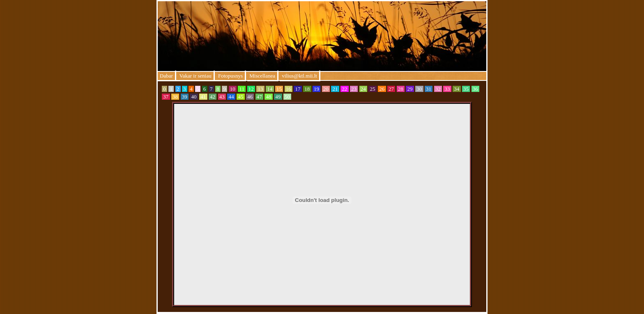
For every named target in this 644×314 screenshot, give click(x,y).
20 (326, 89)
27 (391, 89)
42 (213, 97)
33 (447, 89)
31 (429, 89)
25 (373, 89)
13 (260, 89)
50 (287, 97)
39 (185, 97)
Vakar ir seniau (195, 76)
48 (269, 97)
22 (345, 89)
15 (279, 89)
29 (410, 89)
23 (354, 89)
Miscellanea (262, 76)
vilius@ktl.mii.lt (299, 76)
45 (241, 97)
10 (233, 89)
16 (289, 89)
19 (317, 89)
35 (466, 89)
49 (278, 97)
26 (382, 89)
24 (363, 89)
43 (222, 97)
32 (438, 89)
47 (260, 97)
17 (298, 89)
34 (457, 89)
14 (270, 89)
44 (231, 97)
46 (250, 97)
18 (307, 89)
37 (166, 97)
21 (335, 89)
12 (251, 89)
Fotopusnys (230, 76)
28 (401, 89)
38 (175, 97)
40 (194, 97)
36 (476, 89)
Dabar (166, 76)
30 (419, 89)
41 (203, 97)
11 (242, 89)
